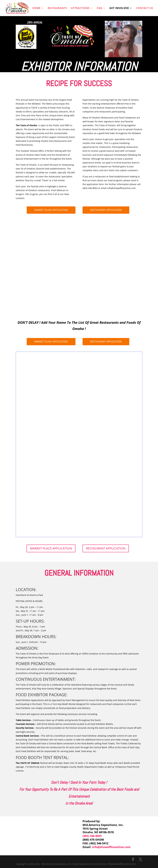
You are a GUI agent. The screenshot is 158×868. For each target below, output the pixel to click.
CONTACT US (145, 8)
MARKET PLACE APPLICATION (51, 210)
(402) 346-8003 (92, 836)
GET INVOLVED (119, 8)
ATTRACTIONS (80, 8)
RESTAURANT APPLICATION (106, 210)
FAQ (100, 8)
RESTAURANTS (57, 8)
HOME (36, 8)
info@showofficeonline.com (111, 847)
